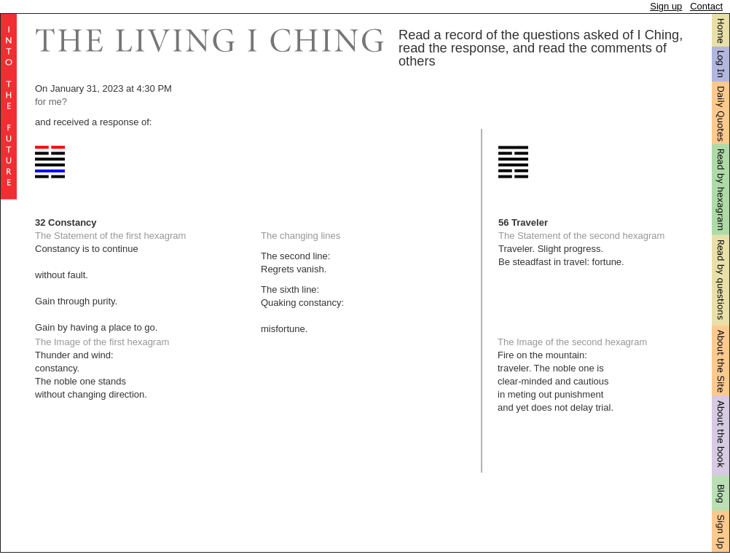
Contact (706, 6)
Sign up (666, 6)
